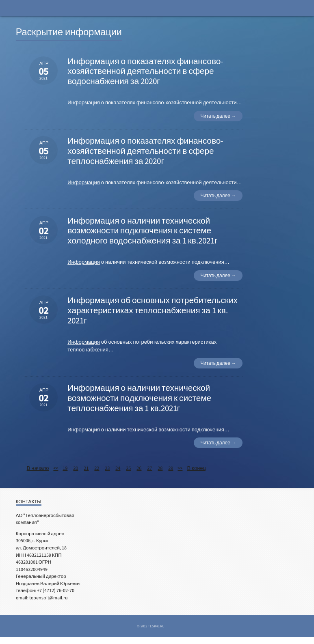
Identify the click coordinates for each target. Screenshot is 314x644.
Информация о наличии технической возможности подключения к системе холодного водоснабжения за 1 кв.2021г (142, 231)
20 (76, 468)
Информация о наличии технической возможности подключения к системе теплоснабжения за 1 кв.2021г (139, 398)
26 (139, 468)
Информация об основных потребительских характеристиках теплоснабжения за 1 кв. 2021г (153, 310)
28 (160, 468)
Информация (84, 102)
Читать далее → (218, 116)
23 (107, 468)
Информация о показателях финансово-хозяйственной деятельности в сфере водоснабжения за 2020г (145, 71)
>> (180, 468)
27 (149, 468)
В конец (196, 468)
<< (56, 468)
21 (86, 468)
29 (171, 468)
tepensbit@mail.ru (49, 598)
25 (128, 468)
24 (118, 468)
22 (97, 468)
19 (65, 468)
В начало (38, 468)
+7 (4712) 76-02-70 (56, 590)
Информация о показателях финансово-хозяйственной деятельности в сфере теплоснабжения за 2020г (145, 151)
